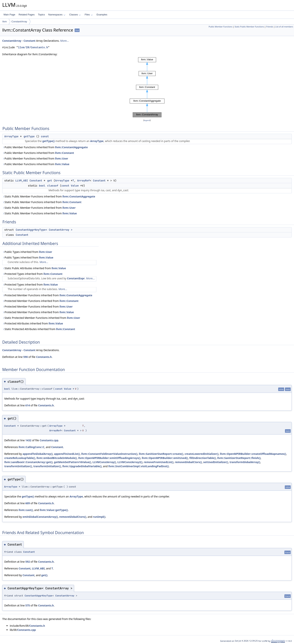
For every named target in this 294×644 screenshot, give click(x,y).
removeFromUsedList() (159, 462)
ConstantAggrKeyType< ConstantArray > (44, 230)
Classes (75, 15)
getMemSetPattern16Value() (73, 462)
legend (147, 120)
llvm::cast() (26, 510)
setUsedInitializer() (216, 462)
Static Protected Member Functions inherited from (41, 318)
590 (25, 357)
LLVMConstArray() (104, 462)
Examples (102, 15)
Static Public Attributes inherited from (34, 268)
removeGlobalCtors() (188, 462)
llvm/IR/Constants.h (33, 47)
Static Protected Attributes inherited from (39, 329)
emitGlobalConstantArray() (40, 517)
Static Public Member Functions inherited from (49, 196)
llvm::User (61, 158)
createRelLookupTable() (20, 458)
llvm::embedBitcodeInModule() (57, 458)
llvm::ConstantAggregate (71, 147)
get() (44, 575)
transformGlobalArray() (245, 462)
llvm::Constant (64, 153)
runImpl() (99, 517)
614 (28, 405)
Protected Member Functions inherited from (47, 295)
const (45, 136)
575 (28, 605)
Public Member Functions (221, 27)
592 (28, 562)
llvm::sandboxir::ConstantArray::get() (28, 462)
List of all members (284, 27)
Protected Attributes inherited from (33, 323)
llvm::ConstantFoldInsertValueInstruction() (109, 454)
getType (29, 136)
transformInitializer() (18, 466)
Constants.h (44, 357)
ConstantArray (19, 22)
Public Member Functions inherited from (45, 147)
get (50, 181)
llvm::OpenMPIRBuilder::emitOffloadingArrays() (109, 458)
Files (89, 15)
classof (53, 186)
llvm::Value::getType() (54, 510)
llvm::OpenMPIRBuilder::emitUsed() (165, 458)
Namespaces (57, 15)
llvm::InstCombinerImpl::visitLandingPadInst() (139, 466)
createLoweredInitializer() (201, 454)
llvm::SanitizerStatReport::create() (161, 454)
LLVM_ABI (22, 181)
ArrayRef (83, 181)
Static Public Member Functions (249, 27)
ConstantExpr (76, 278)
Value (75, 186)
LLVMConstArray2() (130, 462)
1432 (28, 440)
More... (64, 41)
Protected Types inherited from (32, 274)
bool (42, 186)
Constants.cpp (49, 440)
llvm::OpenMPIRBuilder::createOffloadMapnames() (253, 454)
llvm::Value (62, 164)
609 (28, 503)
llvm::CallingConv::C (31, 447)
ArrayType (11, 136)
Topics (41, 15)
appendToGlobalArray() (38, 454)
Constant (30, 41)
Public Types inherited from (27, 252)
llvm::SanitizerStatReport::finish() (239, 458)
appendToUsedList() (67, 454)
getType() (49, 141)
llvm (5, 22)
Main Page (9, 15)
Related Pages (27, 15)
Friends (270, 27)
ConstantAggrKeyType (38, 596)
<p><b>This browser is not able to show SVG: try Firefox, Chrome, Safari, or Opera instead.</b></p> (147, 87)
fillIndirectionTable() (203, 458)
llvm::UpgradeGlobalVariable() (82, 466)
